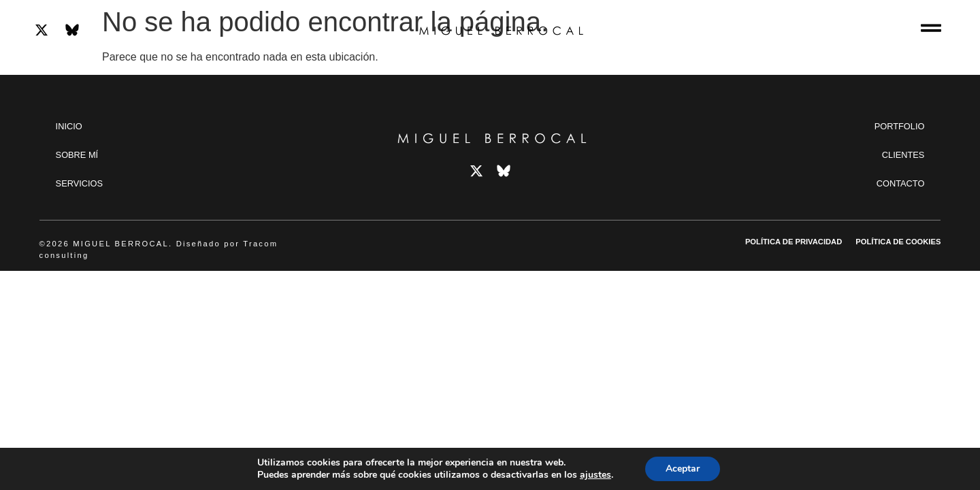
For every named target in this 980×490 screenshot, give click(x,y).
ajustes (595, 475)
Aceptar (683, 469)
